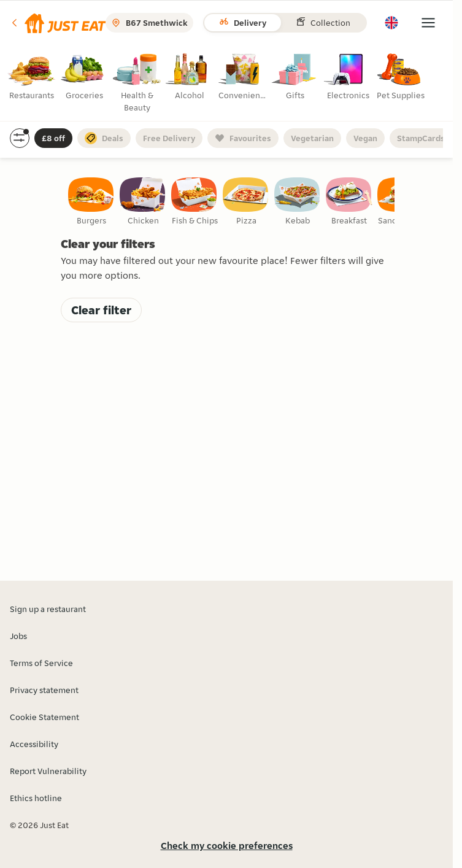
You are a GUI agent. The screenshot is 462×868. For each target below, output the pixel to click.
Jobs (18, 636)
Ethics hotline (36, 798)
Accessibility (34, 744)
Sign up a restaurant (48, 609)
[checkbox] (91, 202)
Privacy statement (44, 690)
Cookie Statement (44, 717)
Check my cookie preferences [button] (227, 846)
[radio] (33, 79)
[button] (58, 23)
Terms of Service (41, 663)
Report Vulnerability (48, 771)
